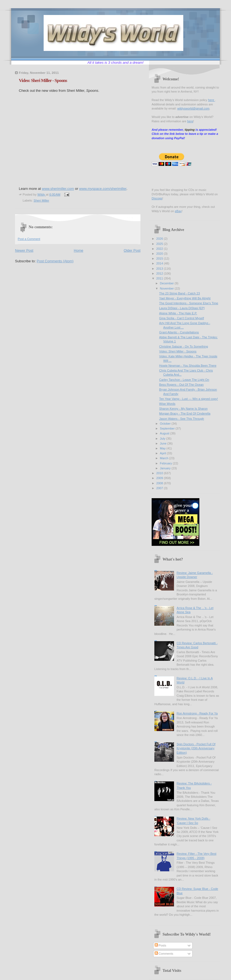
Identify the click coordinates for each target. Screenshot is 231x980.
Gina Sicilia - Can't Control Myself (182, 318)
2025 (160, 244)
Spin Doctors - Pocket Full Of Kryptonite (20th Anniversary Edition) (196, 748)
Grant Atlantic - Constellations (179, 332)
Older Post (132, 250)
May (163, 448)
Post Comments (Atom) (55, 261)
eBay (178, 211)
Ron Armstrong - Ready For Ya (197, 713)
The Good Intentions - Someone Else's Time (189, 303)
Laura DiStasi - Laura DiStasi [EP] (182, 308)
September (168, 428)
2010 (160, 473)
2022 (160, 249)
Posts (160, 945)
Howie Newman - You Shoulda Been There (188, 366)
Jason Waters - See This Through (182, 419)
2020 (160, 254)
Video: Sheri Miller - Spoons (178, 351)
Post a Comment (29, 239)
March (164, 458)
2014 (160, 263)
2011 (160, 278)
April (163, 453)
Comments (164, 954)
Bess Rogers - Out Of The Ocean (181, 385)
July (163, 439)
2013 (160, 269)
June (163, 443)
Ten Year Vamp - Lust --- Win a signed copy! (189, 399)
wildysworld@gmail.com (193, 108)
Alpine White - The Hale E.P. (178, 313)
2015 (160, 258)
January (166, 468)
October (166, 424)
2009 (160, 478)
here (211, 100)
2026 (160, 239)
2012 (160, 273)
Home (79, 250)
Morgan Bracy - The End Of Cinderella (185, 413)
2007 (160, 488)
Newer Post (24, 250)
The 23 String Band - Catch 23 (180, 293)
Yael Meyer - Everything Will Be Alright (185, 298)
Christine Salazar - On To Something (184, 346)
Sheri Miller (41, 200)
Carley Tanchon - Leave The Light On (184, 380)
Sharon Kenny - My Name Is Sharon (183, 409)
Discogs (157, 198)
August (165, 433)
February (166, 463)
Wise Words (167, 404)
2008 (160, 483)
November (167, 288)
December (167, 283)
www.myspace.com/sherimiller (103, 189)
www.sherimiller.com (58, 189)
